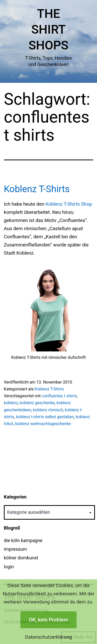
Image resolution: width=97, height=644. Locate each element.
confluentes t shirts (59, 396)
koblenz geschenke (37, 403)
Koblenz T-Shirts (37, 189)
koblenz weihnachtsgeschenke (43, 424)
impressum (15, 549)
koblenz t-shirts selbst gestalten (45, 417)
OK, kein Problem (48, 620)
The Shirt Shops (49, 30)
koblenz (11, 403)
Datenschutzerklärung (48, 637)
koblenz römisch (48, 410)
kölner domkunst (21, 558)
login (9, 567)
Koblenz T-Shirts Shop (69, 204)
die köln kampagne (23, 540)
